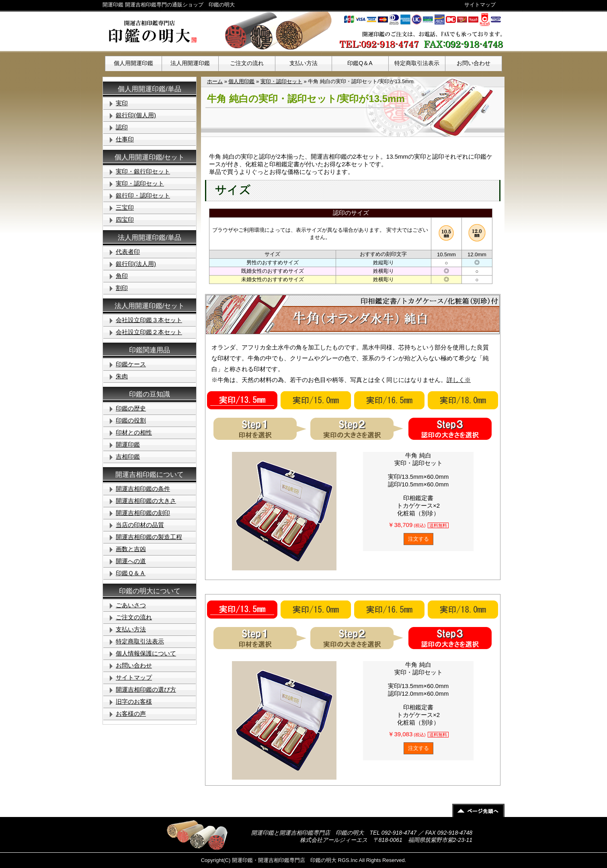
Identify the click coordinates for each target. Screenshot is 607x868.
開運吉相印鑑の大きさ (146, 501)
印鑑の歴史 (131, 408)
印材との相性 (134, 432)
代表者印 (128, 252)
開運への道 (131, 561)
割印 (122, 288)
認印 (122, 127)
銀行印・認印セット (143, 195)
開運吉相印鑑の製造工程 (149, 537)
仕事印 (125, 139)
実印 (122, 103)
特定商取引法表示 (417, 63)
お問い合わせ (474, 63)
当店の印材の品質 (140, 525)
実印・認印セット (281, 81)
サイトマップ (480, 5)
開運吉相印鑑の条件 (143, 489)
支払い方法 (303, 63)
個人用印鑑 (241, 81)
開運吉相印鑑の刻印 (143, 513)
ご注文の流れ (247, 63)
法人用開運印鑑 (190, 63)
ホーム (215, 81)
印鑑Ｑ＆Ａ (131, 573)
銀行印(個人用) (136, 115)
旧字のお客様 (134, 702)
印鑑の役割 (131, 420)
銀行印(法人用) (136, 264)
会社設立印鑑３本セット (149, 320)
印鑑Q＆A (360, 63)
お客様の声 (131, 714)
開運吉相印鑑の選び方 (146, 689)
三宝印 (125, 207)
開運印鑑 (128, 444)
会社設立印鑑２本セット (149, 332)
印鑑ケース (131, 364)
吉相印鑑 (128, 456)
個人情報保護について (146, 653)
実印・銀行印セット (143, 171)
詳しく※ (459, 380)
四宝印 (125, 220)
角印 (122, 276)
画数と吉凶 (131, 549)
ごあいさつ (131, 605)
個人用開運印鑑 (133, 63)
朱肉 (122, 376)
